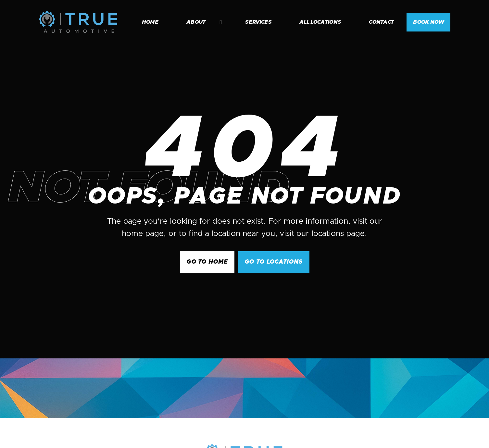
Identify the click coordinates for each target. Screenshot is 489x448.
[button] (201, 22)
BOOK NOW (428, 22)
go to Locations (274, 262)
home (150, 22)
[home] (78, 22)
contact (381, 22)
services (258, 22)
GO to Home (207, 262)
